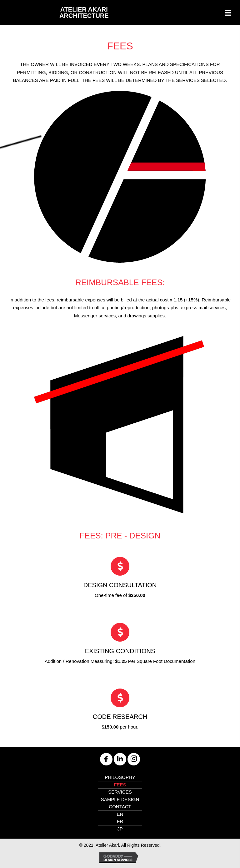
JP (120, 829)
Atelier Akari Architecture (84, 13)
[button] (106, 759)
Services (120, 792)
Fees (120, 785)
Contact (120, 807)
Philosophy (120, 777)
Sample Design (120, 799)
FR (120, 821)
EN (120, 814)
